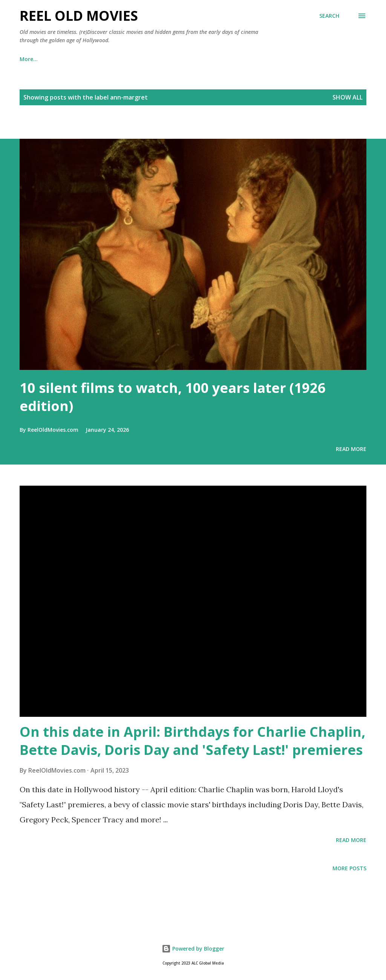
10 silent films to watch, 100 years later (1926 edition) (173, 397)
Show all (348, 97)
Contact (306, 59)
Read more (351, 449)
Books (28, 59)
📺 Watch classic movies (89, 59)
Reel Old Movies (79, 16)
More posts (349, 868)
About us (261, 59)
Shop (150, 59)
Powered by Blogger (193, 949)
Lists (221, 59)
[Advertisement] (88, 126)
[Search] (329, 16)
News (186, 59)
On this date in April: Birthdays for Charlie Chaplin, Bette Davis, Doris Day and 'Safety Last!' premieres (192, 741)
